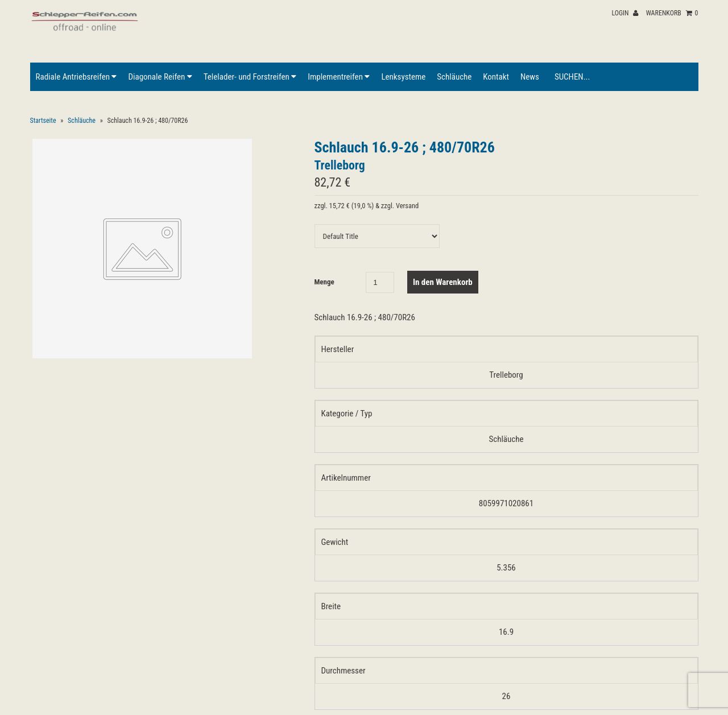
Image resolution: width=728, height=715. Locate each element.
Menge (324, 282)
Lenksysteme (403, 77)
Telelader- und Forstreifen (250, 77)
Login (625, 13)
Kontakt (496, 77)
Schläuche (454, 77)
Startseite (43, 121)
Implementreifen (339, 77)
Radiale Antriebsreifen (76, 77)
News (530, 77)
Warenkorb (672, 13)
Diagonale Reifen (160, 77)
